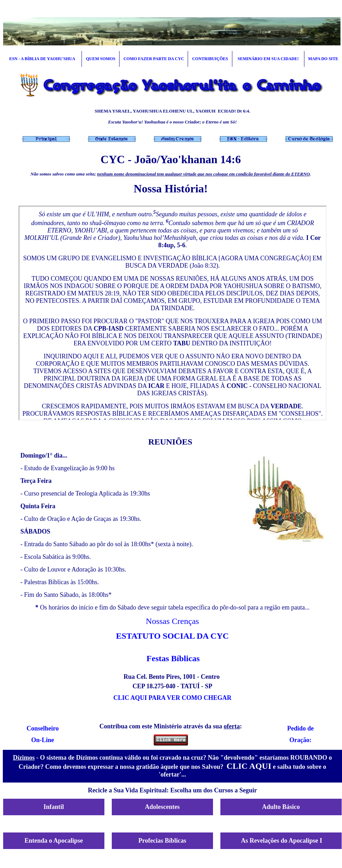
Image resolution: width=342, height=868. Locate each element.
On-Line (43, 740)
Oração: (300, 740)
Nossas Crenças (172, 621)
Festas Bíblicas (173, 658)
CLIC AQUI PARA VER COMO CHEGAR (173, 698)
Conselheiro (43, 728)
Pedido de (301, 728)
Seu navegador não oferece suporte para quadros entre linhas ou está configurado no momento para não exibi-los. (173, 313)
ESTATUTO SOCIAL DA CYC (172, 636)
